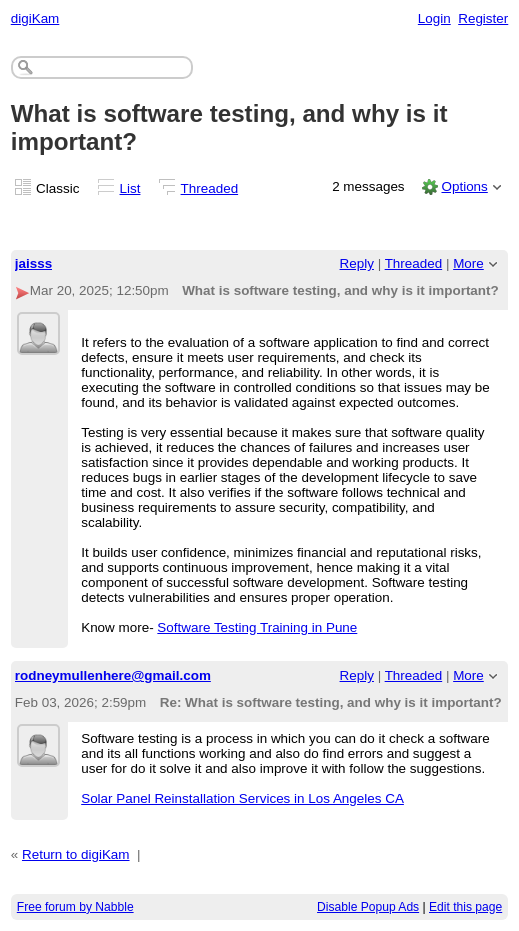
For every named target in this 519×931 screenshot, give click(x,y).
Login (434, 18)
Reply (357, 263)
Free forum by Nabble (75, 907)
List (130, 188)
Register (483, 18)
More (468, 263)
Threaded (210, 188)
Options (464, 186)
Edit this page (465, 907)
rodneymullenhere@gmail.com (113, 675)
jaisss (33, 263)
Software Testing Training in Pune (257, 627)
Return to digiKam (76, 854)
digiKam (35, 18)
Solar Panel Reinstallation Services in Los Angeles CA (242, 798)
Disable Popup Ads (368, 907)
